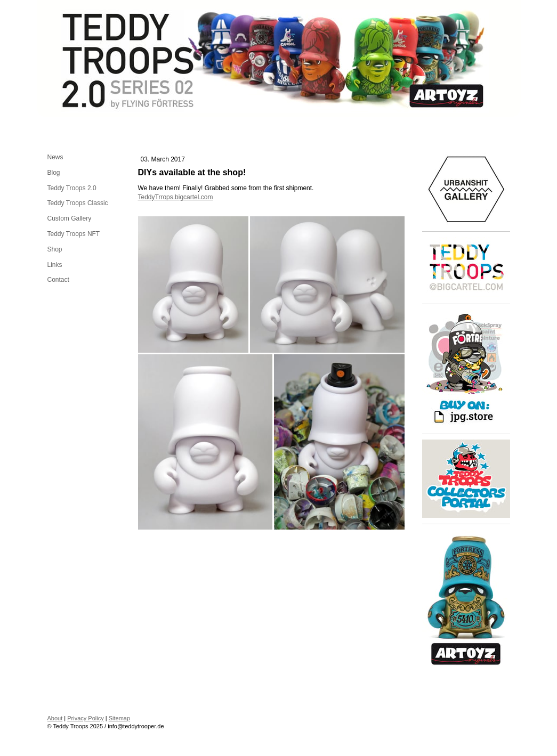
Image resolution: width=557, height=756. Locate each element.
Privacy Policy (85, 718)
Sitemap (119, 718)
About (55, 718)
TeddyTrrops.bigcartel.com (176, 197)
